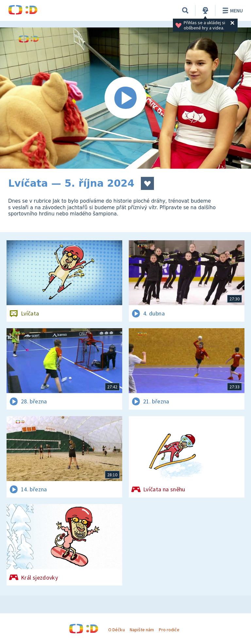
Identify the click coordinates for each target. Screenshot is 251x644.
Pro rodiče (169, 630)
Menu (232, 10)
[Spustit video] (125, 98)
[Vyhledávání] (185, 10)
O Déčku (116, 630)
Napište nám (142, 630)
